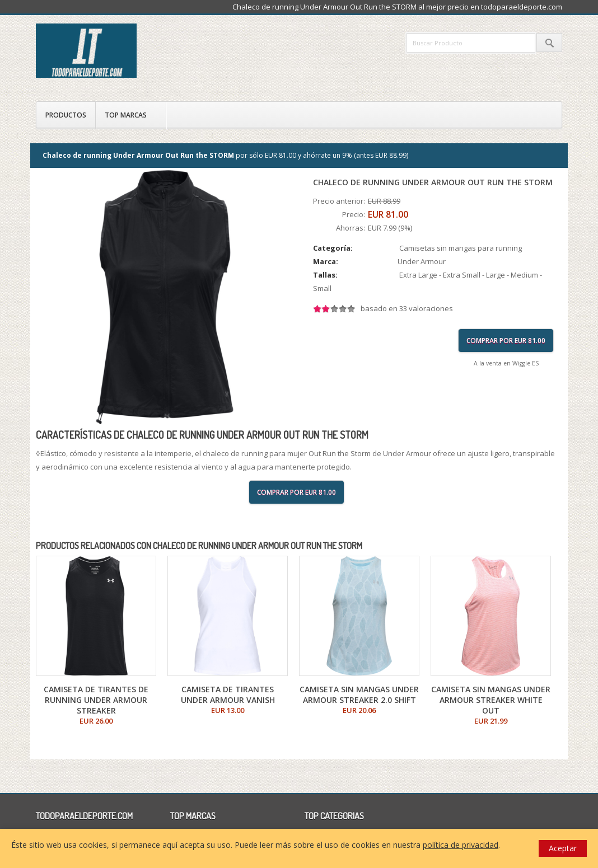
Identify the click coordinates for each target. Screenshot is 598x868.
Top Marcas (126, 115)
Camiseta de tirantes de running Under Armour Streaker (96, 700)
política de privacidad (461, 845)
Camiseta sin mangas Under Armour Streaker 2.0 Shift (359, 695)
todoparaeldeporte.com (134, 51)
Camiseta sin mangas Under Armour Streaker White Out (491, 700)
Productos (66, 115)
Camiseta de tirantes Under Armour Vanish (228, 695)
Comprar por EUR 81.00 (506, 341)
